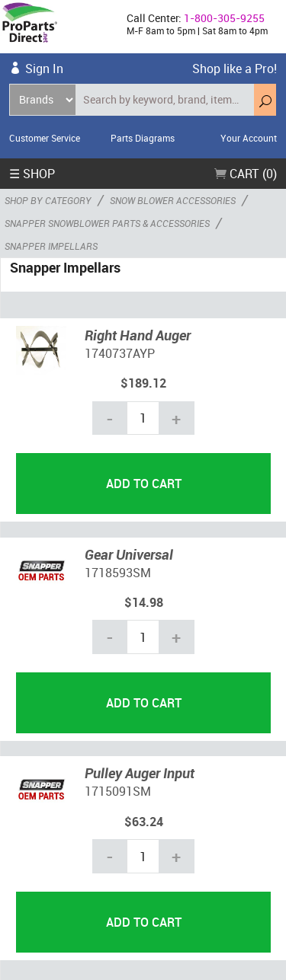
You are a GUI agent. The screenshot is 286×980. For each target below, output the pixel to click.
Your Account (249, 138)
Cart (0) (246, 174)
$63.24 (144, 822)
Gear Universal (129, 554)
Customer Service (45, 138)
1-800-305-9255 (224, 18)
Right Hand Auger (138, 335)
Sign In (44, 69)
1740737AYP (120, 353)
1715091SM (118, 791)
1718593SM (118, 573)
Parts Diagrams (143, 138)
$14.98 (144, 602)
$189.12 (143, 383)
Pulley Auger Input (140, 773)
